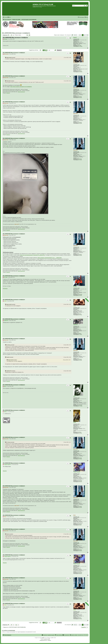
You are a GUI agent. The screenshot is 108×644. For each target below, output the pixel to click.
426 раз (81, 295)
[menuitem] (9, 17)
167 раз (81, 315)
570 (78, 326)
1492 (79, 398)
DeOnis (75, 422)
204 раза (81, 72)
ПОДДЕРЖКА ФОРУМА (33, 50)
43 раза (80, 97)
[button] (72, 35)
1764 (79, 424)
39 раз (80, 432)
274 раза (81, 406)
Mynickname (5, 288)
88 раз (80, 333)
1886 (79, 288)
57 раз (80, 45)
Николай (75, 37)
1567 (79, 65)
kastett (75, 306)
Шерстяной (9, 58)
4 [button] (81, 35)
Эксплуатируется (21, 92)
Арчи (74, 396)
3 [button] (79, 35)
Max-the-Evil (76, 63)
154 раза (81, 294)
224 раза (81, 481)
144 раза (81, 46)
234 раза (81, 405)
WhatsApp (5, 471)
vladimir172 (75, 325)
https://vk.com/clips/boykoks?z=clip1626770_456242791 (32, 255)
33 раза (80, 524)
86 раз (80, 525)
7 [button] (86, 35)
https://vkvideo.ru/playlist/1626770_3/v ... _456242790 (50, 258)
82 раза (81, 98)
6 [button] (84, 35)
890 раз (81, 482)
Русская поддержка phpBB (45, 639)
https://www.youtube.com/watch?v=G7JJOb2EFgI (21, 87)
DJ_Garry (75, 286)
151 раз (81, 433)
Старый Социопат (77, 472)
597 (78, 89)
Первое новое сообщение (59, 35)
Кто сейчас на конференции (9, 630)
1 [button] (77, 35)
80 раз (80, 314)
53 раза (80, 71)
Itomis (74, 515)
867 (78, 39)
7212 (79, 474)
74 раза (81, 334)
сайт (7, 146)
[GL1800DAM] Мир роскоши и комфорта (16, 33)
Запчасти (8, 93)
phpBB (43, 638)
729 (78, 517)
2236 (79, 308)
